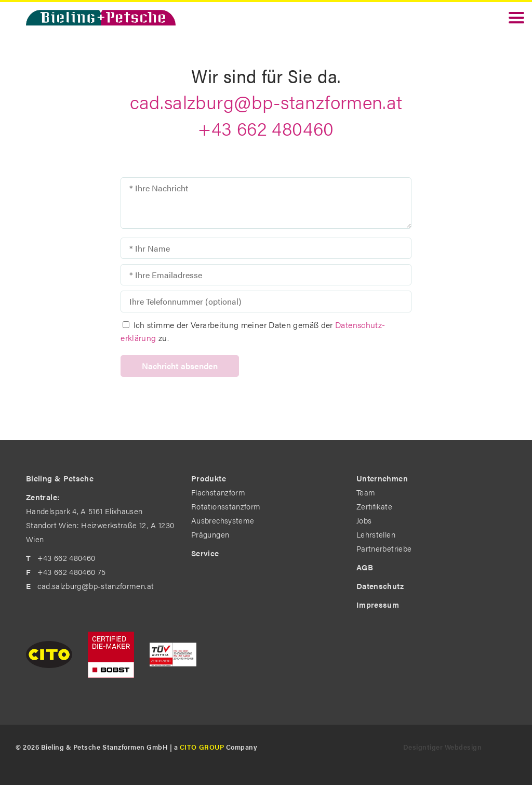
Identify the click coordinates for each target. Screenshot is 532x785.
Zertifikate (374, 506)
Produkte (209, 478)
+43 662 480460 (266, 128)
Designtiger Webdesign (443, 747)
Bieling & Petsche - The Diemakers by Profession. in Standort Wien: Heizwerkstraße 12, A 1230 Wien (101, 18)
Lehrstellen (376, 534)
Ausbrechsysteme (223, 520)
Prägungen (210, 534)
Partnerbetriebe (384, 548)
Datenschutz (380, 586)
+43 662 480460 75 (71, 572)
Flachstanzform (218, 492)
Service (205, 553)
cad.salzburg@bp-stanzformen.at (266, 101)
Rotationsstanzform (226, 506)
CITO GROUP (202, 747)
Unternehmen (382, 478)
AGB (365, 567)
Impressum (378, 604)
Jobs (364, 520)
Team (366, 492)
